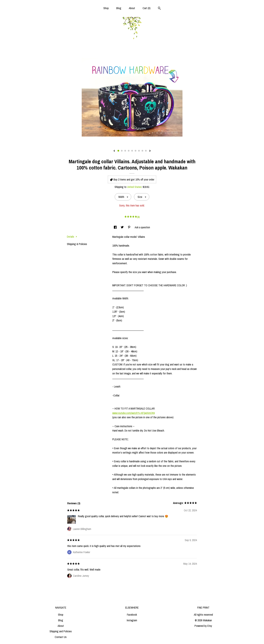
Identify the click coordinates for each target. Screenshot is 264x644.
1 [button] (118, 151)
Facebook (132, 615)
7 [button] (139, 151)
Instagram (132, 620)
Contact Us (61, 637)
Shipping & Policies (77, 244)
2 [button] (122, 151)
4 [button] (129, 151)
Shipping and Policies (61, 631)
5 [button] (132, 151)
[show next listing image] (150, 151)
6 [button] (136, 151)
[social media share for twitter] (123, 227)
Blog (119, 8)
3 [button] (125, 151)
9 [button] (146, 151)
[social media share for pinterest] (130, 227)
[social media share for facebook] (116, 227)
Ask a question (142, 227)
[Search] (159, 9)
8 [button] (142, 151)
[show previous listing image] (114, 151)
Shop (106, 8)
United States (134, 187)
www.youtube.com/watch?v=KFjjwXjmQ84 (133, 413)
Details (72, 237)
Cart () (147, 8)
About (132, 8)
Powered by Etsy (203, 626)
